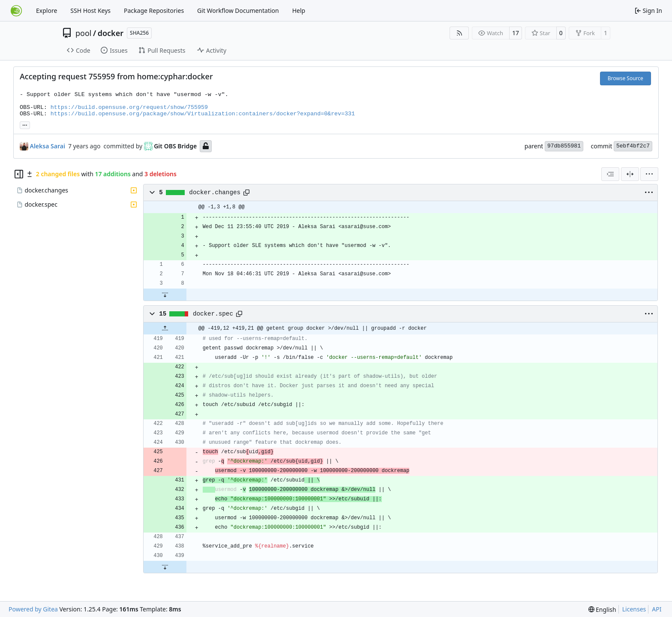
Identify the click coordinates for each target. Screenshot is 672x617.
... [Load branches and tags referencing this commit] (25, 124)
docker (111, 33)
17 (516, 33)
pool (84, 33)
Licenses (634, 609)
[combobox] (610, 174)
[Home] (16, 11)
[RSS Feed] (459, 33)
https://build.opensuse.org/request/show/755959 (129, 107)
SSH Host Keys (90, 11)
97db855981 (564, 146)
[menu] (649, 174)
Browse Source (625, 78)
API (657, 609)
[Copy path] (246, 193)
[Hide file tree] (19, 174)
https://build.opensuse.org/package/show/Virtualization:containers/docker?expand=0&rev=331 (203, 114)
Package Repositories (154, 11)
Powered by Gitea (33, 609)
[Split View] (630, 174)
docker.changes (215, 193)
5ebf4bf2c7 (633, 146)
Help (299, 11)
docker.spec (213, 314)
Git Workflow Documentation (238, 11)
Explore (46, 11)
